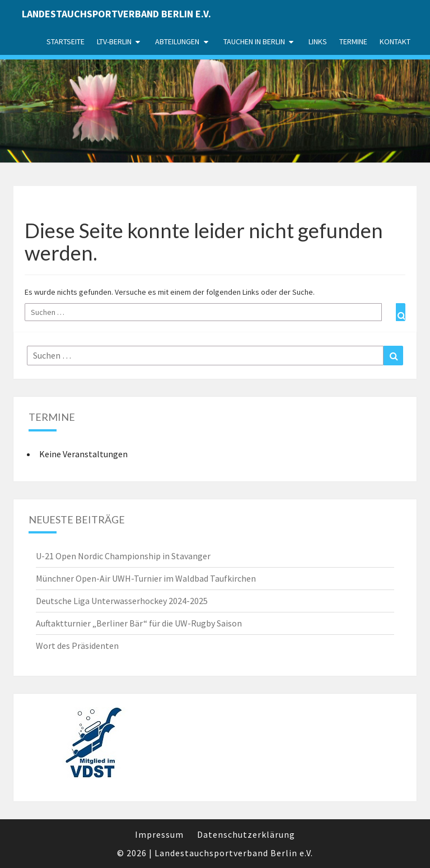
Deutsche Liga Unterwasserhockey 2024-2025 (122, 601)
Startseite (66, 41)
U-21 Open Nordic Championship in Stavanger (123, 556)
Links (318, 41)
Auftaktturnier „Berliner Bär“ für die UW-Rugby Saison (139, 623)
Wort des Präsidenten (77, 646)
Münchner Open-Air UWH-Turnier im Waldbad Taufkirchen (146, 578)
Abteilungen (177, 41)
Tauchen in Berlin (254, 41)
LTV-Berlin (114, 41)
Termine (353, 41)
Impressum (159, 834)
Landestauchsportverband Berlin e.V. (116, 14)
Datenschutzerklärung (246, 834)
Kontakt (395, 41)
